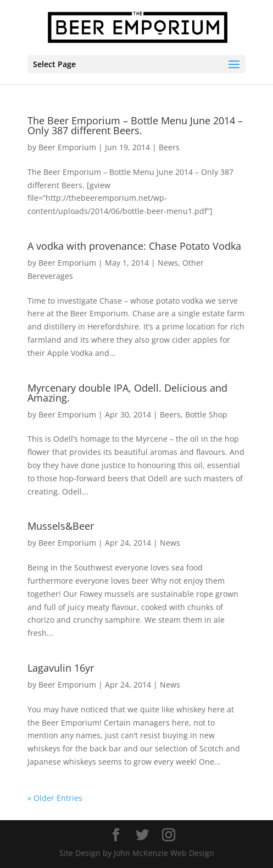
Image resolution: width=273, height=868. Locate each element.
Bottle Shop (206, 414)
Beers (169, 147)
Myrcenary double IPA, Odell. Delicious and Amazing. (127, 393)
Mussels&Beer (61, 526)
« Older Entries (55, 798)
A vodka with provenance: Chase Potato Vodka (134, 246)
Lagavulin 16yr (61, 668)
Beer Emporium (67, 147)
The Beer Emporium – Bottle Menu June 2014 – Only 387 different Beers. (135, 125)
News (168, 263)
